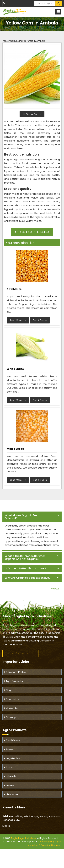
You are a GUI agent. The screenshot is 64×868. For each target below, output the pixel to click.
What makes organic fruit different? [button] (22, 517)
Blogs (8, 690)
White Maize (15, 369)
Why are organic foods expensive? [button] (28, 578)
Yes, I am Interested (32, 232)
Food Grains (12, 740)
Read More (18, 320)
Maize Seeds (15, 449)
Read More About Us (20, 653)
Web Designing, (46, 842)
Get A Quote (32, 114)
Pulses (9, 749)
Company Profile (15, 672)
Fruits (8, 767)
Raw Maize (14, 289)
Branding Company (51, 845)
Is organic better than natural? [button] (25, 568)
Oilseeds (10, 776)
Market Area (12, 708)
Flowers (9, 785)
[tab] (32, 517)
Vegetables (12, 758)
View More (11, 794)
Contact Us (12, 699)
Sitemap (10, 717)
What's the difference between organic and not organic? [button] (25, 557)
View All (55, 589)
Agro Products (13, 681)
